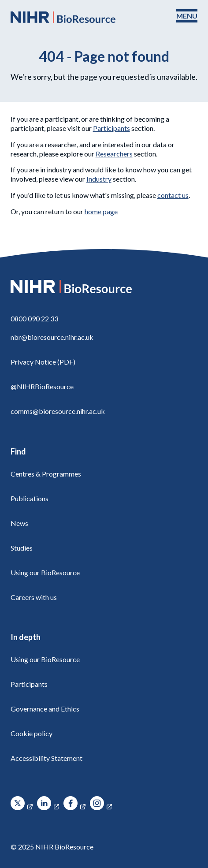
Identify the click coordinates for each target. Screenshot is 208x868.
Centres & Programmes (46, 474)
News (19, 523)
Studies (22, 548)
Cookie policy (32, 733)
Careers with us (34, 597)
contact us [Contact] (173, 195)
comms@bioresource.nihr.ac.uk (58, 411)
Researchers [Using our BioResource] (114, 154)
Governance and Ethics (45, 709)
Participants (111, 128)
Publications (30, 498)
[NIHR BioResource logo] (63, 17)
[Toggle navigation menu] (187, 16)
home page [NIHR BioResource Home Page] (101, 211)
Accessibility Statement (46, 758)
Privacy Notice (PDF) (43, 362)
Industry (99, 179)
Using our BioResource (45, 572)
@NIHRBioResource (42, 386)
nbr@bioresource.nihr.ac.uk (52, 337)
